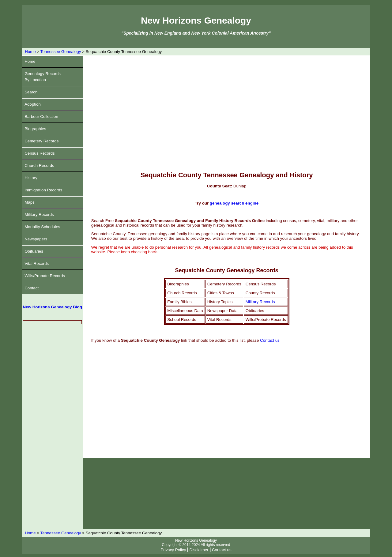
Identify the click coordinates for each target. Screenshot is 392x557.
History (31, 178)
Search (31, 92)
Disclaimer (199, 550)
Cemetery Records (41, 141)
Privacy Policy (173, 550)
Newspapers (36, 239)
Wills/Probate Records (45, 276)
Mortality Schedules (42, 227)
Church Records (39, 166)
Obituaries (34, 251)
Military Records (39, 215)
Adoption (33, 104)
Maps (30, 202)
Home (30, 52)
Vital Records (37, 263)
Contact (32, 288)
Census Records (40, 153)
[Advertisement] (52, 427)
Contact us (270, 340)
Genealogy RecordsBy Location (43, 77)
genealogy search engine (234, 203)
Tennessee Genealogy (61, 52)
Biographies (35, 129)
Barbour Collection (41, 117)
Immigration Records (43, 190)
